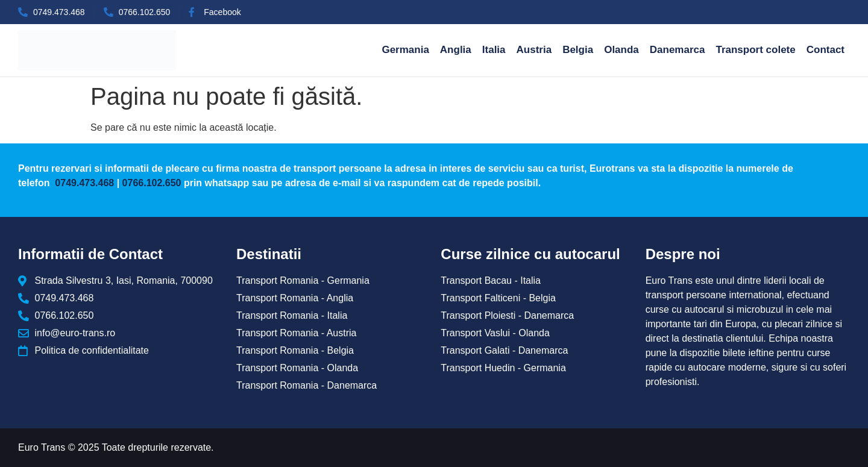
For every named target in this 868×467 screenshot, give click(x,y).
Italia (494, 50)
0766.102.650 (152, 183)
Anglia (456, 50)
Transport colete (755, 50)
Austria (534, 50)
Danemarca (678, 50)
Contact (826, 50)
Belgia (578, 50)
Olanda (621, 50)
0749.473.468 (83, 183)
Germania (405, 50)
